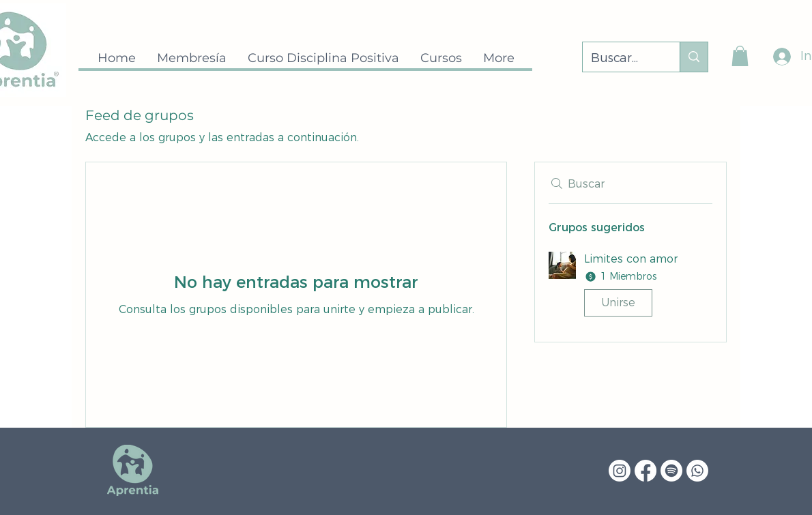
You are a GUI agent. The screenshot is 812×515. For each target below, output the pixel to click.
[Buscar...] (621, 59)
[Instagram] (620, 471)
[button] (740, 56)
